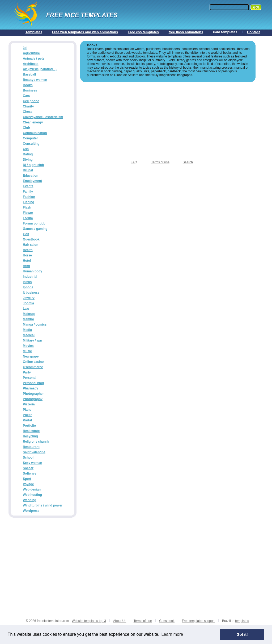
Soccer (28, 468)
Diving (28, 160)
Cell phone (31, 101)
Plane (27, 410)
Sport (27, 479)
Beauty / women (35, 80)
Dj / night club (33, 165)
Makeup (29, 314)
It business (31, 293)
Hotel (27, 261)
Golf (26, 234)
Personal (30, 378)
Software (30, 473)
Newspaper (31, 356)
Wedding (29, 500)
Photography (33, 399)
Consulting (31, 144)
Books (28, 85)
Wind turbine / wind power (43, 505)
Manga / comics (35, 325)
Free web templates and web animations (85, 32)
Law (26, 309)
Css (26, 149)
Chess (28, 112)
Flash (27, 207)
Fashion (29, 197)
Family (28, 192)
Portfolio (29, 426)
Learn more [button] (172, 634)
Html (26, 266)
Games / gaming (35, 229)
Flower (28, 213)
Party (27, 372)
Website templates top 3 (89, 621)
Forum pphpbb (34, 223)
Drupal (28, 170)
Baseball (29, 74)
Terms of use (160, 162)
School (28, 458)
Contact (253, 32)
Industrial (30, 277)
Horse (27, 255)
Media (27, 330)
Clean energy (33, 122)
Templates (34, 32)
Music (27, 351)
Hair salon (31, 245)
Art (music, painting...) (40, 69)
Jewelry (29, 298)
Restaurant (31, 447)
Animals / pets (34, 59)
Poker (27, 415)
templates (242, 621)
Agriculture (31, 53)
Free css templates (143, 32)
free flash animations (186, 32)
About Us (120, 621)
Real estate (31, 431)
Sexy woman (33, 463)
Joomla (28, 303)
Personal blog (33, 383)
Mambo (28, 319)
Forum (28, 218)
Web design (32, 489)
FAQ (134, 162)
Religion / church (36, 442)
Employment (32, 181)
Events (28, 186)
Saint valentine (34, 452)
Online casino (33, 362)
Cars (26, 96)
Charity (28, 106)
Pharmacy (30, 388)
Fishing (29, 202)
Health (28, 250)
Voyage (28, 484)
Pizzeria (29, 404)
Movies (28, 346)
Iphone (28, 287)
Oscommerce (33, 367)
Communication (35, 133)
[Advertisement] (168, 119)
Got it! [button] (242, 634)
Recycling (30, 436)
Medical (29, 335)
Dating (28, 154)
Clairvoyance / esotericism (43, 117)
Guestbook (31, 239)
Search (188, 162)
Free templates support (198, 621)
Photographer (33, 394)
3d (25, 48)
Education (31, 176)
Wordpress (31, 511)
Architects (31, 64)
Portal (27, 420)
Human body (33, 271)
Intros (27, 282)
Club (26, 128)
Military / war (33, 340)
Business (30, 90)
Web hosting (32, 495)
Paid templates (225, 32)
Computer (30, 138)
